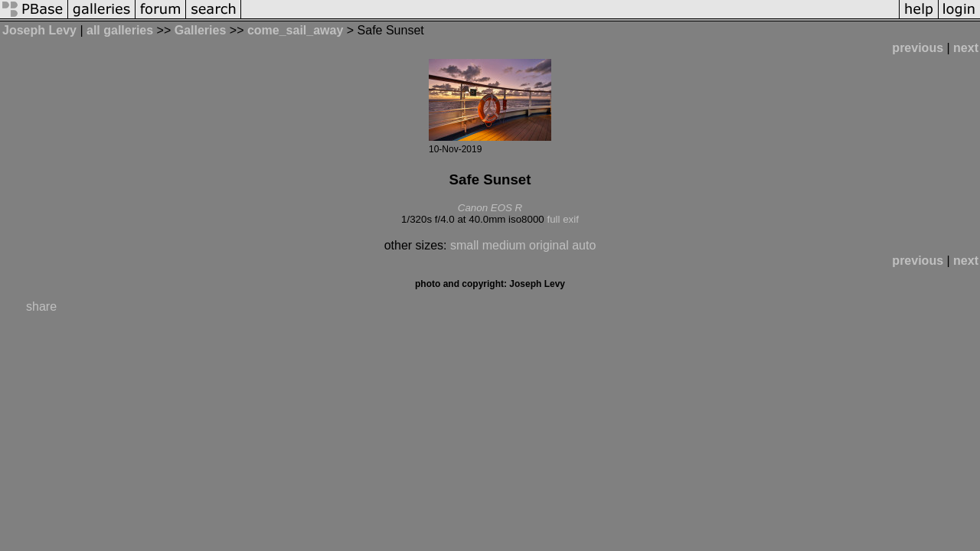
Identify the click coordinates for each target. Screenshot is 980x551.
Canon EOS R (490, 208)
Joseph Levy (39, 30)
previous (918, 48)
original (549, 245)
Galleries (201, 30)
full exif (562, 219)
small (464, 245)
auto (584, 245)
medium (504, 245)
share (41, 306)
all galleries (120, 30)
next (966, 48)
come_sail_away (295, 30)
